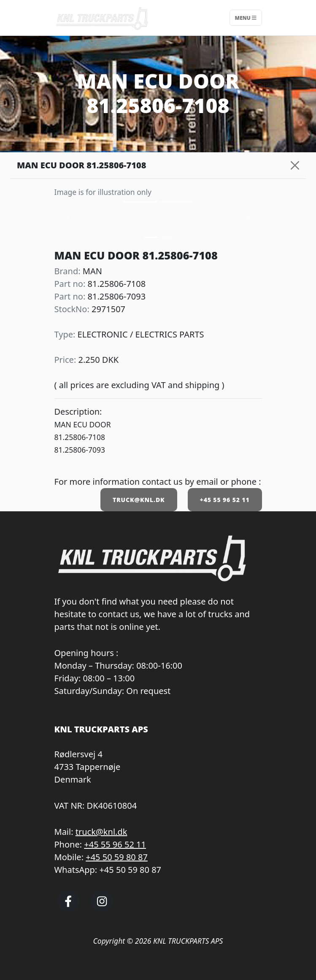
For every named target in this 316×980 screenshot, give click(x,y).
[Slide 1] (166, 237)
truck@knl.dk (101, 832)
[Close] (295, 165)
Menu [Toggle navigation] (246, 18)
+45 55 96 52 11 (225, 500)
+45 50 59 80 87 (117, 857)
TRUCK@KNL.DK (139, 500)
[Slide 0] (151, 237)
